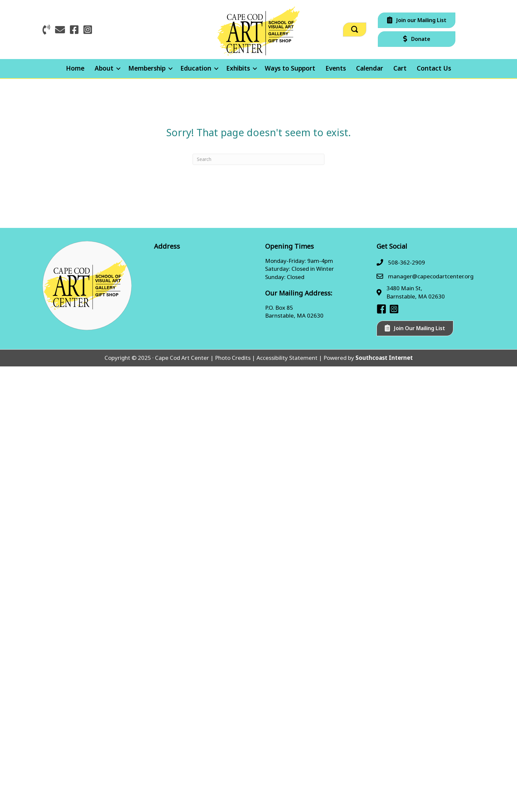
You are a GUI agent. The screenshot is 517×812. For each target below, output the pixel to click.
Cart (400, 68)
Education (196, 68)
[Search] (258, 159)
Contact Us (434, 68)
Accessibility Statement (287, 358)
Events (336, 68)
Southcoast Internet (384, 358)
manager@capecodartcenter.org (431, 276)
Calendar (370, 68)
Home (75, 68)
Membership (147, 68)
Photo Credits (233, 358)
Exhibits (238, 68)
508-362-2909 (407, 262)
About (104, 68)
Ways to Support (290, 68)
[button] (355, 30)
